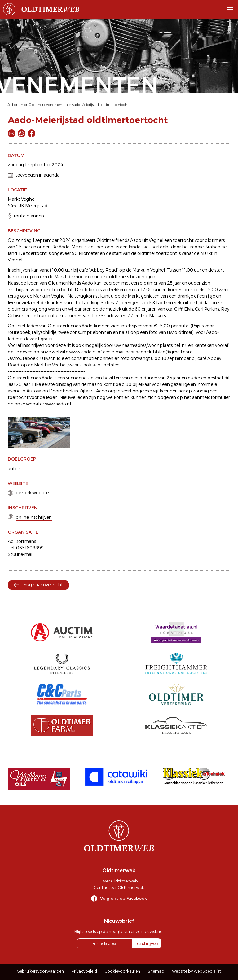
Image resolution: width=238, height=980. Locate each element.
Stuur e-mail (21, 554)
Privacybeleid (84, 971)
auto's (14, 469)
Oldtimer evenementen (48, 105)
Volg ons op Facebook (123, 898)
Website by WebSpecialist (196, 971)
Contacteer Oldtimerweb (119, 887)
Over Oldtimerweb (119, 881)
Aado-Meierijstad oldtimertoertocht (100, 105)
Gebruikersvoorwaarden (40, 971)
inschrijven (147, 943)
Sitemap (156, 971)
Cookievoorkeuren (122, 971)
